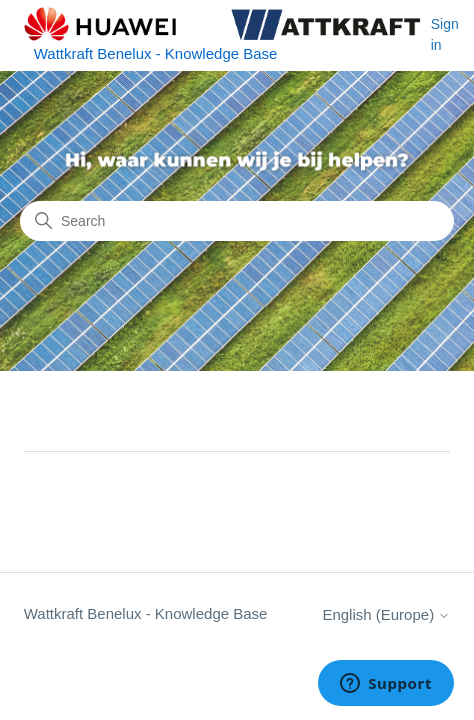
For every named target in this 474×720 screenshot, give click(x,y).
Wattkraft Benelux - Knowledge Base (146, 613)
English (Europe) (386, 614)
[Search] (237, 221)
